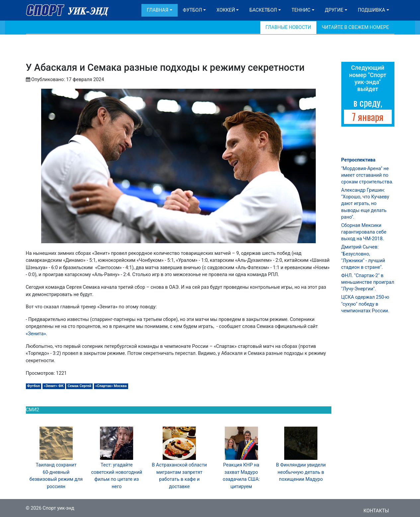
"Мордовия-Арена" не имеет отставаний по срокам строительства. (367, 175)
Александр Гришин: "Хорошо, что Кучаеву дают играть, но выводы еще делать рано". (365, 204)
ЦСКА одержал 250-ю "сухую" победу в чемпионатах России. (365, 304)
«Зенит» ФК (54, 386)
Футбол (193, 10)
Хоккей (226, 10)
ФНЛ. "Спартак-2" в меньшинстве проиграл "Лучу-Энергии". (368, 282)
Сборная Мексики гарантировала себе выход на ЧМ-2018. (364, 232)
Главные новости (288, 27)
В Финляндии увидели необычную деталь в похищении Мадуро (301, 472)
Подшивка (372, 10)
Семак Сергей (80, 386)
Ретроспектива (358, 160)
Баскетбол (263, 10)
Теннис (301, 10)
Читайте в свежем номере (355, 27)
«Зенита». (37, 334)
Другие (334, 10)
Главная (158, 10)
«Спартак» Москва (111, 386)
